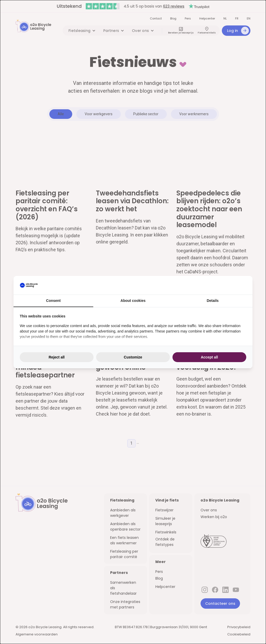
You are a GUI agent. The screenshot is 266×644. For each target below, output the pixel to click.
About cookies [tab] (133, 301)
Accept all (209, 357)
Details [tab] (213, 301)
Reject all (56, 357)
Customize (133, 357)
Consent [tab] (53, 301)
